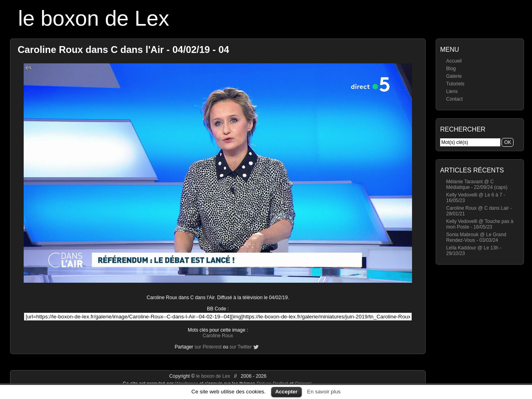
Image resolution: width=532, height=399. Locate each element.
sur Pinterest (208, 347)
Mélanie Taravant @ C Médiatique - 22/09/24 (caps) (477, 184)
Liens (452, 91)
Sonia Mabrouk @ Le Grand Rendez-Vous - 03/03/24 (476, 237)
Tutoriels (455, 84)
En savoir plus (324, 392)
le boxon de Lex (94, 18)
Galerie (454, 76)
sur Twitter (241, 347)
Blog (451, 69)
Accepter (286, 392)
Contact (454, 99)
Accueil (454, 61)
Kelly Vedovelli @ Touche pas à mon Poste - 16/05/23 (480, 224)
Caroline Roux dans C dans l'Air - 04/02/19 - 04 (123, 50)
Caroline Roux (218, 336)
